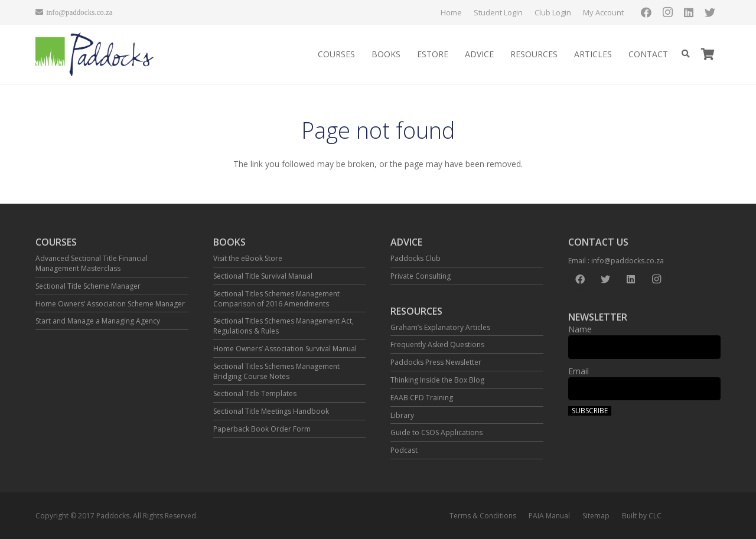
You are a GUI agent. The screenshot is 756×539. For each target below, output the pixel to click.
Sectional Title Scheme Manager (88, 286)
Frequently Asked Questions (437, 344)
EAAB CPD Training (422, 398)
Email (579, 371)
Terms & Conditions (483, 516)
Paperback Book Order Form (262, 429)
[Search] (685, 54)
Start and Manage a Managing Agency (98, 321)
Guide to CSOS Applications (436, 432)
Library (402, 415)
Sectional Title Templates (255, 393)
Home (451, 12)
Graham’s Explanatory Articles (440, 327)
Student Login (498, 12)
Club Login (553, 12)
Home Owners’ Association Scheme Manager (110, 304)
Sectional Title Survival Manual (263, 276)
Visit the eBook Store (248, 258)
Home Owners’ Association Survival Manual (285, 349)
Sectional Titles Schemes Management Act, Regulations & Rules (283, 326)
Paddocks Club (416, 258)
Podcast (404, 450)
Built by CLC (642, 516)
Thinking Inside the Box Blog (437, 380)
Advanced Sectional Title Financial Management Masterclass (92, 263)
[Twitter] (710, 12)
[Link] (95, 55)
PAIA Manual (549, 516)
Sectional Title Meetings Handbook (271, 411)
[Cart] (708, 54)
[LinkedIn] (689, 12)
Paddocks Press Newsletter (436, 362)
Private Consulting (421, 276)
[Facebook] (646, 12)
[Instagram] (667, 12)
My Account (603, 12)
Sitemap (596, 516)
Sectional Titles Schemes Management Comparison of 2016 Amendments (276, 299)
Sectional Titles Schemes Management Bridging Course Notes (276, 371)
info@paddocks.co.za (628, 261)
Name (580, 329)
